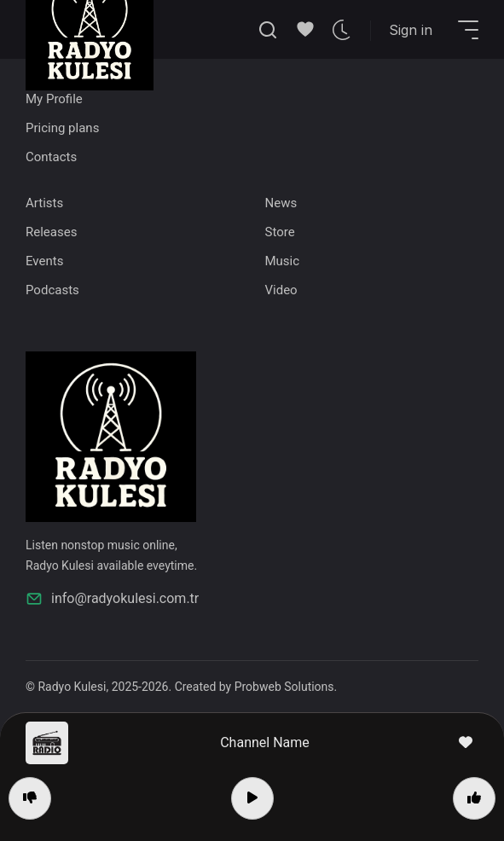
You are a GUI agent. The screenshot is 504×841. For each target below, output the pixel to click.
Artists (44, 203)
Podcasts (52, 290)
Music (283, 261)
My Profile (54, 99)
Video (281, 290)
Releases (51, 232)
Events (44, 261)
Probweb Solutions (284, 687)
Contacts (51, 157)
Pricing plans (62, 128)
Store (280, 232)
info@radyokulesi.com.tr (112, 599)
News (281, 203)
